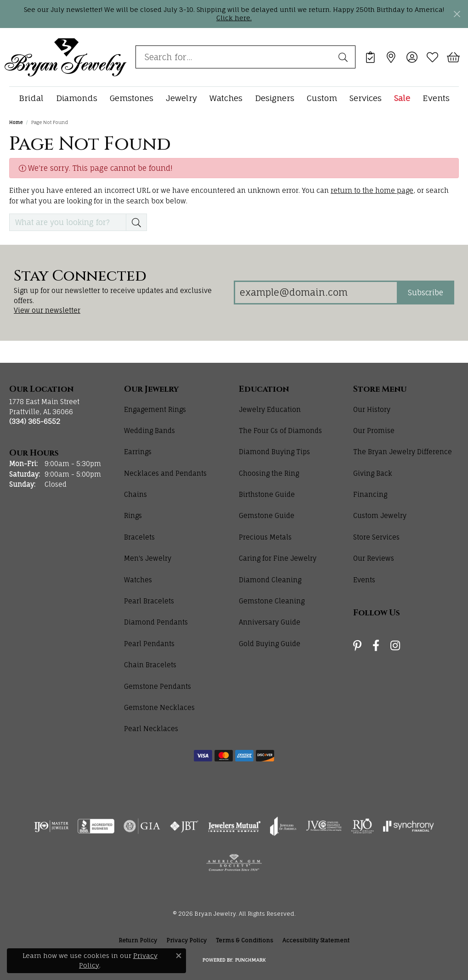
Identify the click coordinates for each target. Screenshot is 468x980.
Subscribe (426, 293)
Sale (402, 98)
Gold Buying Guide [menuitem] (270, 644)
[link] (370, 57)
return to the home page (372, 190)
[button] (412, 57)
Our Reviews (374, 558)
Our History (372, 409)
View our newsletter (47, 310)
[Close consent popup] (179, 956)
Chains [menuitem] (135, 494)
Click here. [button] (234, 18)
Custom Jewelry (380, 515)
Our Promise (374, 431)
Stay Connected (80, 276)
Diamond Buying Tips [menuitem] (274, 452)
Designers (275, 98)
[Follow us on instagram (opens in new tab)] (395, 646)
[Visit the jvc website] (324, 826)
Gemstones (132, 98)
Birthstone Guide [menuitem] (267, 494)
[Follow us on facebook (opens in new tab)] (376, 646)
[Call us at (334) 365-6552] (35, 421)
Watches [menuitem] (138, 580)
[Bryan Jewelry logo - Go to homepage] (65, 57)
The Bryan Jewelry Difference (403, 452)
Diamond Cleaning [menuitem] (270, 580)
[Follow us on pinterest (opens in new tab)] (357, 646)
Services (366, 98)
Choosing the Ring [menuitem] (269, 473)
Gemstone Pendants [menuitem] (158, 686)
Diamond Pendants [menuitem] (156, 622)
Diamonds (77, 98)
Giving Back (373, 473)
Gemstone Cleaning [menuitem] (272, 601)
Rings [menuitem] (133, 515)
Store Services (376, 537)
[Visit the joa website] (283, 826)
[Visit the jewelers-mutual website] (234, 826)
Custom (322, 98)
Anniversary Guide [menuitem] (270, 622)
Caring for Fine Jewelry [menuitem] (278, 558)
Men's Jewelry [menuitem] (148, 558)
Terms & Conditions (245, 940)
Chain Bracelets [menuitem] (150, 665)
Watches (226, 98)
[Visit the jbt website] (184, 826)
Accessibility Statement (316, 940)
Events (436, 98)
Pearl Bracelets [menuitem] (149, 601)
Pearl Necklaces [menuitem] (151, 729)
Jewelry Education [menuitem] (270, 409)
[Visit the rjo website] (362, 826)
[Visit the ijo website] (51, 826)
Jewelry (181, 98)
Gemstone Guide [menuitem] (267, 515)
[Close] (457, 14)
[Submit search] (344, 57)
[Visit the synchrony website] (409, 826)
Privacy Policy (186, 940)
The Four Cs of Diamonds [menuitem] (280, 431)
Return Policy (138, 940)
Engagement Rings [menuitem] (155, 409)
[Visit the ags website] (234, 863)
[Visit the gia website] (142, 826)
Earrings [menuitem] (138, 452)
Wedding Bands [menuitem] (149, 431)
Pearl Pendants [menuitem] (149, 644)
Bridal (31, 98)
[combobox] (235, 57)
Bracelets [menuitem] (139, 537)
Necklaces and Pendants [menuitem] (165, 473)
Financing (370, 494)
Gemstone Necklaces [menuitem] (159, 707)
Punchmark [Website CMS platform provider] (250, 960)
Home (16, 122)
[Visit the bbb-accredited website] (96, 826)
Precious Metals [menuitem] (265, 537)
